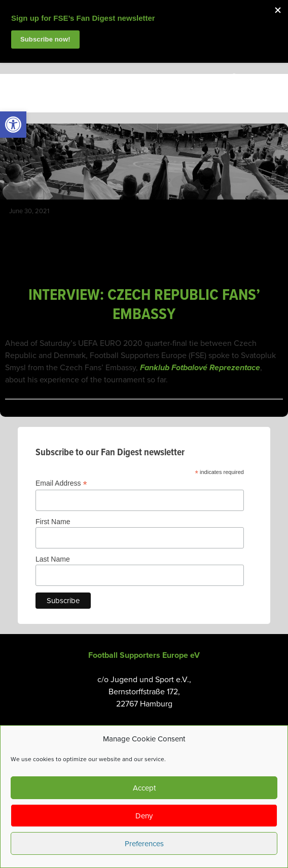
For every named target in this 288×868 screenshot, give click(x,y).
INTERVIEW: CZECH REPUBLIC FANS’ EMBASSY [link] (144, 305)
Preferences (144, 844)
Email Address (61, 483)
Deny (144, 816)
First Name (53, 522)
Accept (144, 788)
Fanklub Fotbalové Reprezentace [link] (200, 368)
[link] (13, 125)
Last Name (53, 559)
